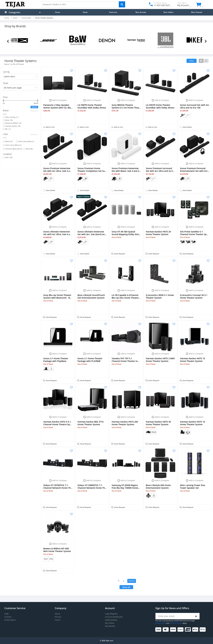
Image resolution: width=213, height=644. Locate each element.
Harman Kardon (13, 126)
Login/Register (111, 614)
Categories (14, 12)
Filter (192, 61)
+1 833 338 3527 (162, 5)
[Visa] (159, 630)
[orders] (20, 76)
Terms (57, 620)
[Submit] (196, 616)
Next (131, 581)
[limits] (20, 88)
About (57, 614)
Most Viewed (197, 12)
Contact (8, 617)
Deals (85, 12)
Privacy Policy (161, 623)
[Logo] (15, 7)
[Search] (122, 4)
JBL (8, 129)
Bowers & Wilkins (13, 123)
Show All (126, 587)
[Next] (206, 40)
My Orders (110, 623)
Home (58, 12)
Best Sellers (169, 12)
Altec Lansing (12, 117)
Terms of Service (176, 623)
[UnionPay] (188, 630)
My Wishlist (110, 626)
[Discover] (181, 630)
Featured (113, 12)
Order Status (10, 620)
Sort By (6, 72)
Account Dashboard (114, 617)
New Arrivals (141, 12)
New (9, 157)
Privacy (58, 617)
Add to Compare (59, 100)
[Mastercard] (166, 630)
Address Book (111, 620)
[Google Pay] (203, 630)
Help (7, 614)
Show (5, 83)
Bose (9, 120)
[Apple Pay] (196, 630)
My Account (186, 5)
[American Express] (174, 630)
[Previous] (8, 40)
